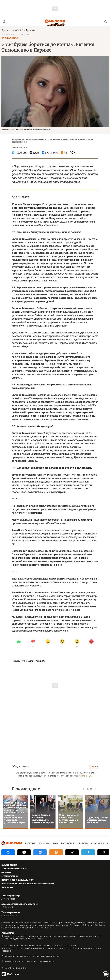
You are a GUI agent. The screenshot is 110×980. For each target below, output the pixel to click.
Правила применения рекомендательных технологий (28, 884)
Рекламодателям (10, 876)
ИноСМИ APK (7, 888)
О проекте (6, 873)
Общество (83, 843)
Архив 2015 (41, 661)
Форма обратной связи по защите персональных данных (28, 961)
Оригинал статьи (10, 38)
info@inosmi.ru (8, 907)
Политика (30, 843)
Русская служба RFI (12, 30)
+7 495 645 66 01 (9, 916)
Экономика (44, 843)
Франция (30, 30)
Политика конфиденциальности (18, 880)
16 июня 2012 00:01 (9, 35)
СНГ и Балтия (28, 661)
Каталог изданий (10, 865)
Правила (94, 766)
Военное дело (68, 843)
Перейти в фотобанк (42, 130)
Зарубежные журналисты (14, 869)
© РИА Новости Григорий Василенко (17, 130)
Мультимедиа (97, 843)
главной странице (83, 776)
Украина (16, 661)
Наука (55, 843)
